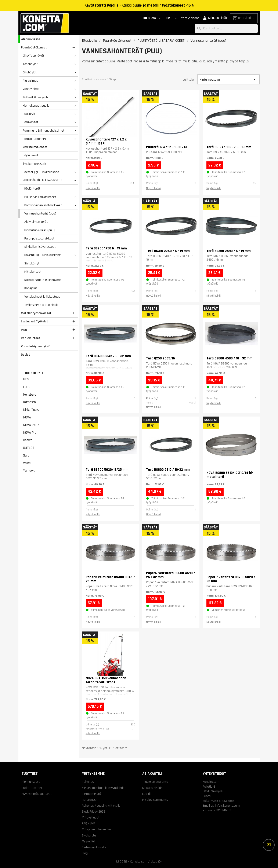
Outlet (26, 355)
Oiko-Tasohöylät (33, 56)
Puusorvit (29, 114)
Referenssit (90, 800)
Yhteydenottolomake (96, 829)
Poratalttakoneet (34, 139)
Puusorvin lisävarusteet (40, 197)
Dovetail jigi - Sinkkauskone (41, 172)
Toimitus (88, 782)
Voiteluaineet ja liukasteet (42, 297)
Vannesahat (31, 89)
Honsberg (30, 395)
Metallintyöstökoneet (36, 313)
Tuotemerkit (33, 373)
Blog (85, 853)
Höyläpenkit (30, 155)
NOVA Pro (30, 433)
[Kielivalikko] (153, 18)
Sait (26, 455)
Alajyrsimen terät (36, 222)
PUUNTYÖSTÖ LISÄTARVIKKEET (42, 180)
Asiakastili (152, 774)
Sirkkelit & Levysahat (37, 97)
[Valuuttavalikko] (172, 18)
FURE (27, 387)
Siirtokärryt (32, 263)
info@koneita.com (228, 806)
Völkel (27, 463)
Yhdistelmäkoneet (35, 147)
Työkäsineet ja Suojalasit (41, 305)
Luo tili (147, 794)
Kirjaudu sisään (152, 788)
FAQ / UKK (89, 823)
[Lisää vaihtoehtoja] (269, 845)
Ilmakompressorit (35, 164)
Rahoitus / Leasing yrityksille (101, 806)
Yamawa (29, 471)
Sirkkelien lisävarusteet (40, 247)
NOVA (27, 417)
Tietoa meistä (91, 794)
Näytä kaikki (93, 188)
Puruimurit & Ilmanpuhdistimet (44, 131)
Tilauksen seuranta (155, 782)
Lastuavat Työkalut (35, 321)
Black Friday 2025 (94, 812)
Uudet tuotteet (32, 788)
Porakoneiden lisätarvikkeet (43, 205)
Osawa (28, 440)
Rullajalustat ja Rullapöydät (43, 280)
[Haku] (226, 29)
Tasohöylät (30, 64)
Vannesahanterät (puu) (40, 213)
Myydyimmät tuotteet (37, 794)
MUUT (25, 330)
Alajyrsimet (30, 81)
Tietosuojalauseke (94, 847)
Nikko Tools (31, 410)
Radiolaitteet (31, 338)
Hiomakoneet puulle (36, 106)
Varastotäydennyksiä (36, 346)
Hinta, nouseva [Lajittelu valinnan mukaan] (228, 80)
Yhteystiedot (190, 18)
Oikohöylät (30, 72)
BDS (26, 379)
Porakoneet (30, 122)
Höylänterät (32, 188)
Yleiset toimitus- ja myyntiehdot (104, 788)
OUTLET (29, 448)
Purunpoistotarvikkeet (39, 238)
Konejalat (31, 288)
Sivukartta (89, 835)
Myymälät (89, 841)
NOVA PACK (31, 425)
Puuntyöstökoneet (34, 47)
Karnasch (29, 402)
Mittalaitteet (33, 272)
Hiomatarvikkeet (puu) (39, 230)
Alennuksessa (31, 39)
